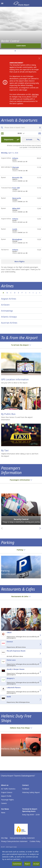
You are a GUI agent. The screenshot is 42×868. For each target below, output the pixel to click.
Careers (4, 803)
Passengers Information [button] (21, 480)
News (3, 813)
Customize (17, 864)
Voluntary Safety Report (31, 792)
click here (35, 94)
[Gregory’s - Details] (38, 681)
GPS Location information (15, 379)
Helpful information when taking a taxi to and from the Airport (20, 455)
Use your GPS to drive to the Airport (14, 383)
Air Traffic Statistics (8, 789)
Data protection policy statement (22, 838)
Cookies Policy (35, 841)
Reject (27, 864)
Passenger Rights (7, 800)
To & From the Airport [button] (21, 345)
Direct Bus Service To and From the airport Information (17, 418)
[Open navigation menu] (2, 3)
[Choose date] (2, 133)
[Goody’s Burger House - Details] (38, 672)
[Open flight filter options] (40, 133)
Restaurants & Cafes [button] (21, 596)
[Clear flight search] (39, 128)
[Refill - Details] (38, 699)
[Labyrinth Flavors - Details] (38, 690)
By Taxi (5, 450)
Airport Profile (6, 796)
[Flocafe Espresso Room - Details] (38, 654)
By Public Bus (8, 414)
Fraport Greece (7, 792)
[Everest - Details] (38, 644)
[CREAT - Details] (38, 635)
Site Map (4, 838)
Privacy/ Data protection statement (14, 841)
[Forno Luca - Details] (38, 663)
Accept (36, 864)
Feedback (26, 789)
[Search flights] (2, 128)
